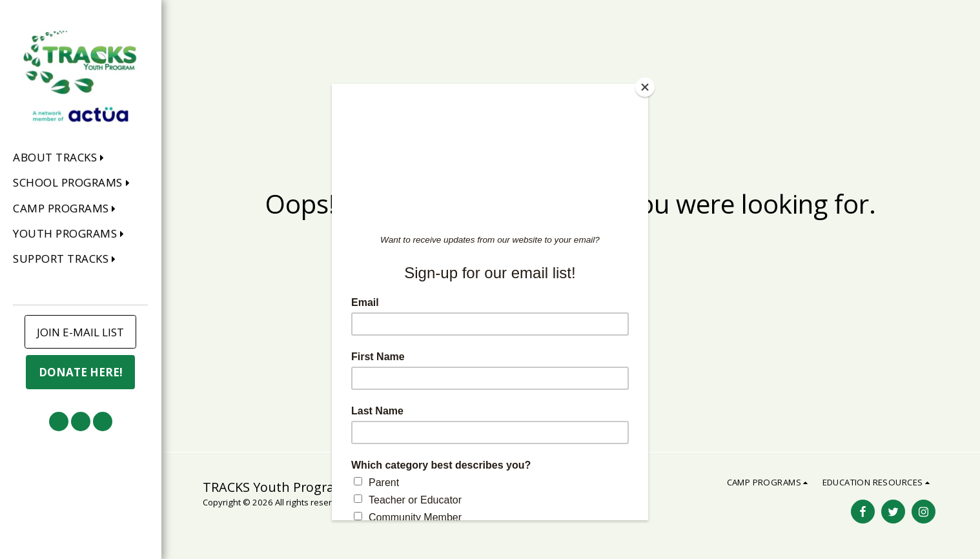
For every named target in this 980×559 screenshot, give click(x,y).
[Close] (645, 87)
